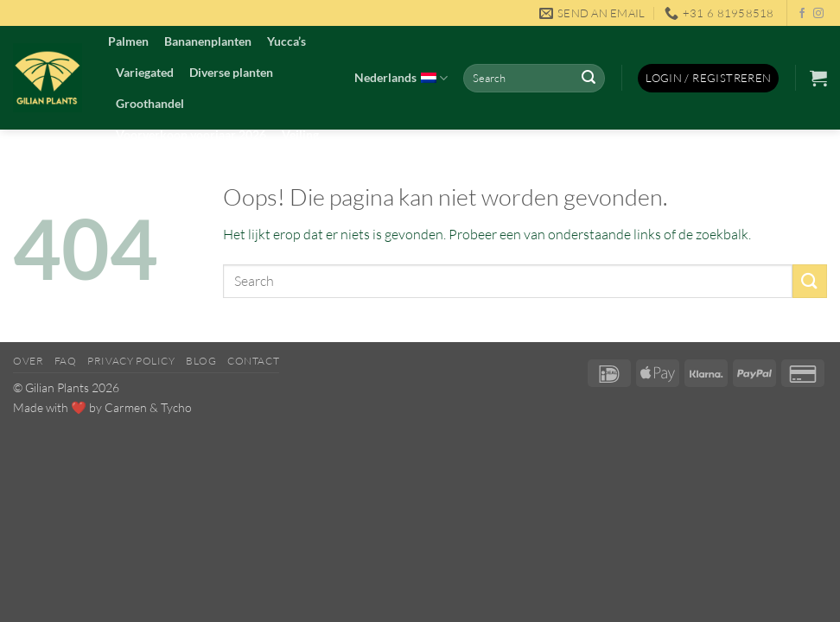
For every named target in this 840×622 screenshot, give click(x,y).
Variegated (145, 72)
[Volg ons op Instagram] (818, 14)
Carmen (126, 407)
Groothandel (150, 103)
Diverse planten (231, 72)
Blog (201, 361)
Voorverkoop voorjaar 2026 (191, 134)
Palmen (128, 41)
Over (28, 361)
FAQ (66, 361)
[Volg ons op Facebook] (802, 14)
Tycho (176, 407)
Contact (253, 361)
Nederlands (401, 79)
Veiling (300, 134)
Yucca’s (286, 41)
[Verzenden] (589, 79)
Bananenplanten (208, 41)
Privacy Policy (131, 361)
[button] (708, 78)
